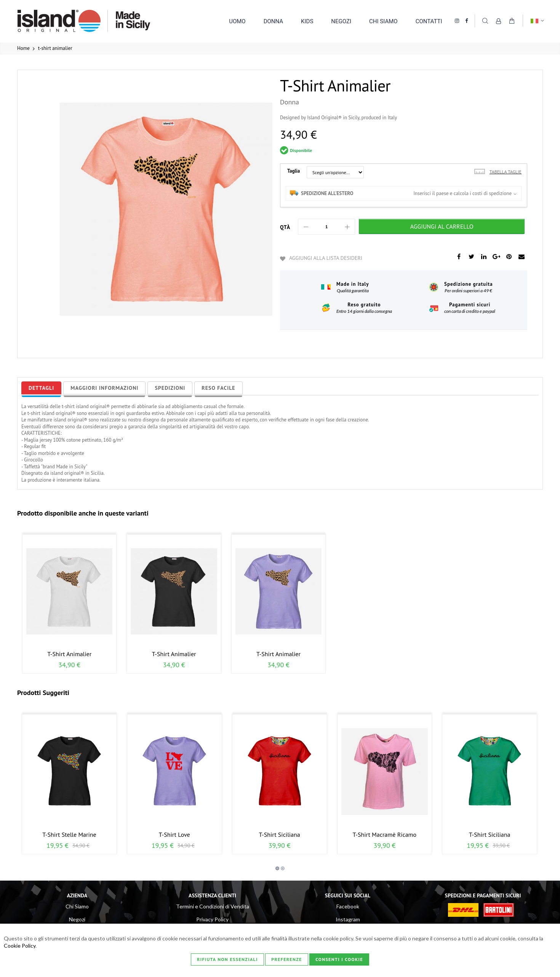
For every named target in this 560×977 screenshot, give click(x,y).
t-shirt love (174, 834)
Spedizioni (170, 388)
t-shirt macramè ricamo (385, 834)
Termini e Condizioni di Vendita (213, 906)
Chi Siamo (77, 906)
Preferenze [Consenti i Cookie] (286, 959)
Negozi (77, 919)
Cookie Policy (20, 946)
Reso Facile (218, 388)
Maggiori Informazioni (104, 388)
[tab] (41, 388)
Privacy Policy (212, 919)
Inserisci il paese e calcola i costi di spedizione (462, 193)
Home (23, 48)
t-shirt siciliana (279, 834)
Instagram (348, 919)
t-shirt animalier (69, 654)
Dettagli (41, 388)
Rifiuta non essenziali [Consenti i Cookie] (227, 959)
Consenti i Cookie (339, 959)
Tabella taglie (506, 172)
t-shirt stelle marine (69, 834)
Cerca (485, 21)
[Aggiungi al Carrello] (442, 226)
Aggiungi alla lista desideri (326, 258)
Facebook (348, 906)
